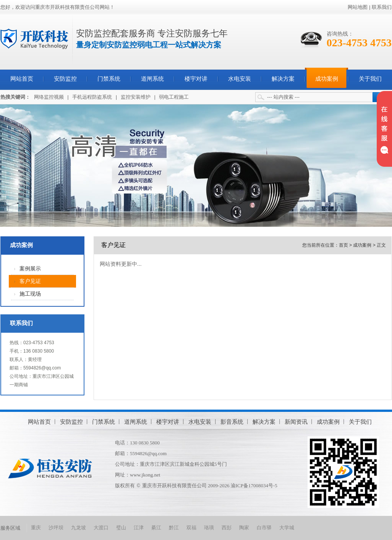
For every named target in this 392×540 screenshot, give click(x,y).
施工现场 (30, 294)
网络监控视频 (49, 97)
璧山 (121, 528)
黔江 (174, 528)
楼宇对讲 (196, 79)
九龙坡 (79, 528)
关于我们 (370, 79)
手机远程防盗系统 (92, 97)
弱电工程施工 (174, 97)
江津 (139, 528)
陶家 (244, 528)
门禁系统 (109, 79)
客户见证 (30, 281)
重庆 (36, 528)
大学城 (287, 528)
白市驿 (264, 528)
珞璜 (209, 528)
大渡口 (101, 528)
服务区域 (10, 528)
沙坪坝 (56, 528)
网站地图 (358, 7)
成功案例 (327, 79)
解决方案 (283, 79)
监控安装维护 (136, 97)
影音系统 (232, 422)
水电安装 (240, 79)
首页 (343, 245)
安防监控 (65, 79)
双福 (191, 528)
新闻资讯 (296, 422)
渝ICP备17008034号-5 (254, 486)
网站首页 (22, 79)
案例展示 (30, 269)
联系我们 (382, 7)
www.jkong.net (145, 475)
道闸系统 (152, 79)
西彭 (227, 528)
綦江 (156, 528)
